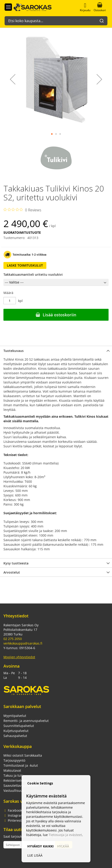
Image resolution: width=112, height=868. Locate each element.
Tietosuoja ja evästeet (65, 835)
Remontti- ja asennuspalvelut (26, 721)
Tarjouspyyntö (14, 760)
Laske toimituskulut (25, 265)
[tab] (56, 350)
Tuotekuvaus (14, 351)
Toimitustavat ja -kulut (21, 765)
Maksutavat (12, 770)
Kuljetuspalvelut (16, 731)
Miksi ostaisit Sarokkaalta (23, 755)
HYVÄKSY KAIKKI (41, 846)
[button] (13, 79)
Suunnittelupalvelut (19, 726)
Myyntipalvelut (15, 716)
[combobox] (56, 18)
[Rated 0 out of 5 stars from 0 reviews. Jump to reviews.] (22, 210)
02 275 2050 (13, 639)
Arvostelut (12, 572)
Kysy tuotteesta (16, 563)
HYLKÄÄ (63, 846)
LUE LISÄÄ (35, 855)
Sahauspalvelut (15, 736)
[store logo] (30, 7)
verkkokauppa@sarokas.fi (23, 643)
